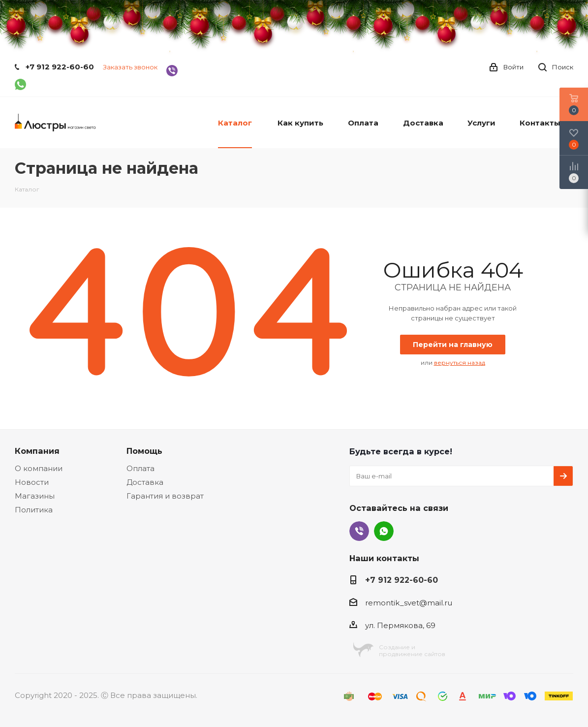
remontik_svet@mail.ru (409, 603)
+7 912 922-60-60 (60, 67)
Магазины (35, 496)
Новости (32, 482)
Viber (359, 531)
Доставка (145, 482)
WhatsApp (384, 531)
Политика (34, 510)
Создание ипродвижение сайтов (412, 650)
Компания (37, 451)
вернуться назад (460, 363)
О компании (39, 468)
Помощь (144, 451)
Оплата (140, 468)
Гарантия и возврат (165, 496)
